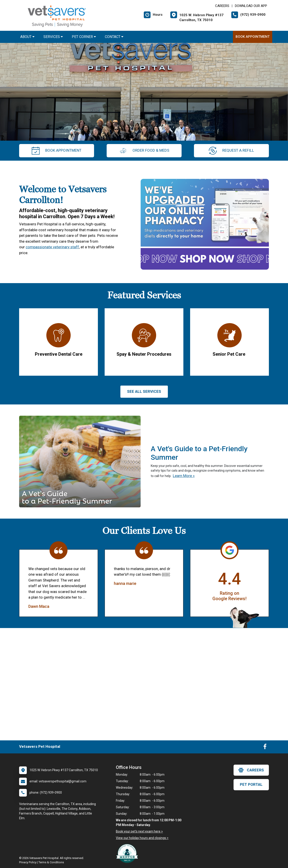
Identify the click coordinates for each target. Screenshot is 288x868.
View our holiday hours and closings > (142, 838)
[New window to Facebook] (265, 748)
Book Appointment (253, 37)
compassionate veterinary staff (52, 247)
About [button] (27, 37)
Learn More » (184, 476)
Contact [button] (114, 37)
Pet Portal (251, 784)
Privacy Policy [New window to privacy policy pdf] (28, 862)
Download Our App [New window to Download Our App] (251, 6)
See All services (144, 391)
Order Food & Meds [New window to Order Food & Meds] (144, 151)
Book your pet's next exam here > (139, 831)
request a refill (231, 151)
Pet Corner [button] (84, 37)
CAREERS (222, 6)
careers (251, 770)
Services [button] (53, 37)
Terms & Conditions (51, 862)
